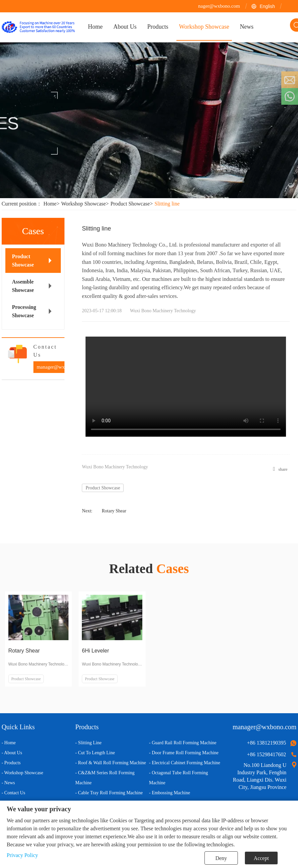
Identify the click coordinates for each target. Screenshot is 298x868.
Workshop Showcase (86, 204)
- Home (9, 743)
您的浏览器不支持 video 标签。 (186, 387)
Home (52, 204)
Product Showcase (133, 204)
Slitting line (167, 204)
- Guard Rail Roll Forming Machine (183, 743)
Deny (221, 858)
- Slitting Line (88, 743)
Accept (261, 858)
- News (8, 783)
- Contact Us (14, 793)
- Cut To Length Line (95, 753)
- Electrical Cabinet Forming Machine (185, 763)
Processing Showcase (24, 311)
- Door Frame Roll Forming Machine (184, 753)
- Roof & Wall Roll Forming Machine (111, 763)
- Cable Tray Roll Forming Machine (109, 793)
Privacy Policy (22, 855)
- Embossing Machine (170, 793)
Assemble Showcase (23, 286)
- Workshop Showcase (23, 773)
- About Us (12, 753)
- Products (11, 763)
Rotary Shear (114, 511)
